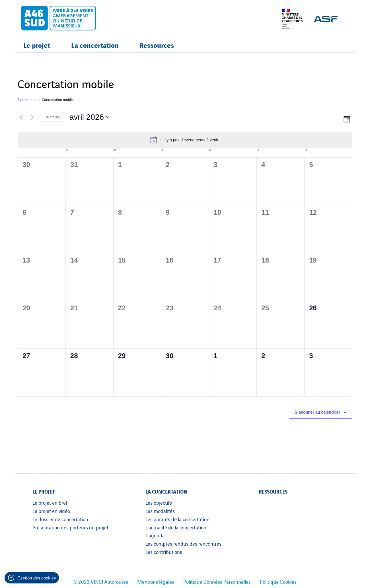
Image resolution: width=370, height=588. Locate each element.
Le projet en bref (50, 502)
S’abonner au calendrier (318, 412)
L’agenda (155, 535)
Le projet (37, 45)
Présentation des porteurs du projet (70, 527)
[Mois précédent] (21, 117)
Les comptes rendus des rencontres (183, 543)
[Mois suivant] (32, 117)
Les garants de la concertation (177, 519)
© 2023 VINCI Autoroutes (101, 581)
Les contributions (164, 552)
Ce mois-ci (53, 117)
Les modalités (160, 511)
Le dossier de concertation (60, 519)
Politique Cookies (278, 581)
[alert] (185, 140)
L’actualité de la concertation (176, 527)
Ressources (157, 45)
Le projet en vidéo (51, 511)
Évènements (27, 99)
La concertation (95, 45)
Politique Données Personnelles (217, 581)
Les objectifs (159, 502)
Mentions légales (156, 581)
